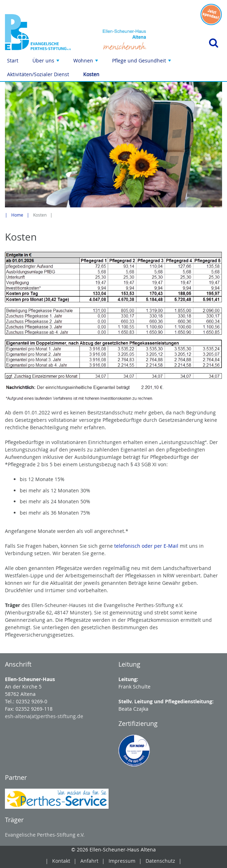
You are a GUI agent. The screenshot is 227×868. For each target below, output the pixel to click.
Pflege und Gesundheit (142, 62)
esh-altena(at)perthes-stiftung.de (44, 716)
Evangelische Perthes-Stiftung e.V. (45, 835)
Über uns (47, 62)
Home (17, 215)
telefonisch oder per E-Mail (146, 546)
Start (13, 60)
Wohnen (86, 62)
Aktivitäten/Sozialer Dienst (38, 74)
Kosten (91, 74)
